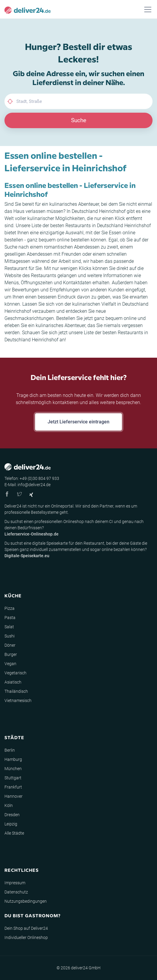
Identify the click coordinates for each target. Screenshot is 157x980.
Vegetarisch (15, 673)
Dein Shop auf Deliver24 (26, 928)
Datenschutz (16, 892)
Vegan (10, 664)
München (13, 769)
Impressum (15, 883)
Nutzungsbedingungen (26, 901)
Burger (11, 654)
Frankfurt (13, 787)
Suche (79, 120)
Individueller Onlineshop (26, 937)
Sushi (10, 636)
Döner (10, 645)
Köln (9, 805)
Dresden (12, 815)
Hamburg (13, 759)
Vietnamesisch (18, 701)
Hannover (14, 796)
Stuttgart (13, 778)
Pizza (10, 608)
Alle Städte (14, 833)
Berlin (10, 750)
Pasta (10, 618)
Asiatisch (13, 682)
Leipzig (11, 824)
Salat (9, 627)
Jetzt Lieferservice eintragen (78, 422)
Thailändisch (16, 691)
